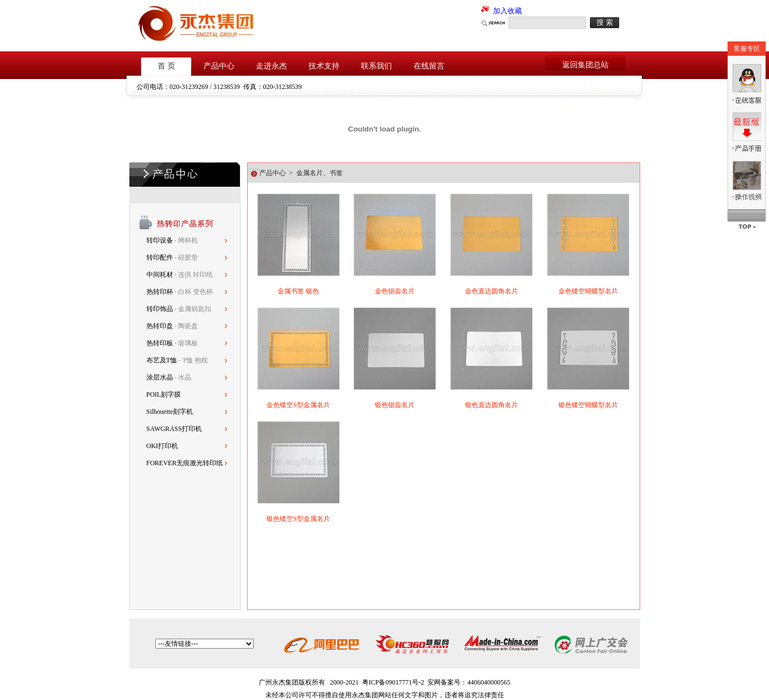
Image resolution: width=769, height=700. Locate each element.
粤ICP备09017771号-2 (393, 682)
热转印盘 (160, 326)
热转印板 (160, 343)
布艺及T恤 (162, 360)
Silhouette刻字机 (170, 412)
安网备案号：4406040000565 (469, 682)
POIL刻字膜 (164, 394)
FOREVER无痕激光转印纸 (185, 463)
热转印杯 (161, 292)
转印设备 (161, 240)
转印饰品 (161, 309)
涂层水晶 (160, 377)
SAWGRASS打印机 (174, 429)
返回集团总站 (585, 65)
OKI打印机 (162, 446)
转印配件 (161, 257)
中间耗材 (161, 275)
